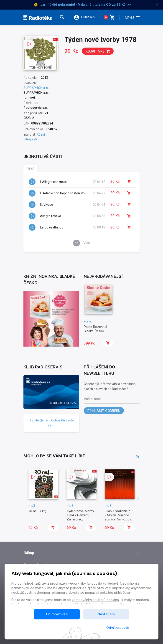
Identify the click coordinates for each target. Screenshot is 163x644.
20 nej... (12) (37, 511)
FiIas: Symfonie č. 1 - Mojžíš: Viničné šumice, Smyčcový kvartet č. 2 (119, 517)
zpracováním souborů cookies (95, 600)
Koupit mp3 (98, 51)
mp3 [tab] (30, 168)
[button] (64, 17)
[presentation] (138, 499)
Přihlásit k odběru (104, 411)
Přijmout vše (57, 614)
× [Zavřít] (157, 5)
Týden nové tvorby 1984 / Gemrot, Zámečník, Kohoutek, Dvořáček (82, 517)
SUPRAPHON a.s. (36, 88)
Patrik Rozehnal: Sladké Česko (96, 329)
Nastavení (106, 614)
